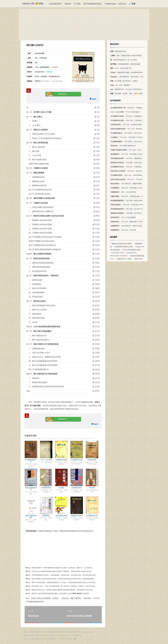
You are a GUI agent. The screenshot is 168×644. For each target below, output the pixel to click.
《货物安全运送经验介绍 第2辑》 (122, 244)
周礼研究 (92, 488)
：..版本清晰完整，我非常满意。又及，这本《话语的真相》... (135, 77)
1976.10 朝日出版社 (124, 112)
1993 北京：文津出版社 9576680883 (129, 205)
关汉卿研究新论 (46, 488)
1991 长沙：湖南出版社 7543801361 (128, 222)
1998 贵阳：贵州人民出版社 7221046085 (132, 163)
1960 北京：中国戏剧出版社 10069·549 (129, 196)
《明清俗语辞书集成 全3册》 (124, 247)
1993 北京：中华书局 (123, 230)
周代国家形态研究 (61, 516)
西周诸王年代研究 (77, 516)
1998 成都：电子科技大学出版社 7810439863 (133, 213)
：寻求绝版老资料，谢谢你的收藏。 (125, 64)
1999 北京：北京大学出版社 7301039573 (133, 171)
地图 (75, 639)
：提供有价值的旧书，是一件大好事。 (124, 60)
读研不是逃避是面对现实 (92, 4)
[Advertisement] (84, 25)
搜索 (134, 4)
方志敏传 (61, 488)
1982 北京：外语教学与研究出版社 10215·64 (132, 124)
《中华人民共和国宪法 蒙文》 (132, 250)
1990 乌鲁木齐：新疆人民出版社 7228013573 (131, 226)
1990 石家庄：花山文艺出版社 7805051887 (132, 141)
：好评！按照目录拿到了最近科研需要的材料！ (129, 56)
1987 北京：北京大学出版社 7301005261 (133, 150)
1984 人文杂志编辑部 (123, 217)
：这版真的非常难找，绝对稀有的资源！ (127, 72)
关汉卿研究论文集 (77, 460)
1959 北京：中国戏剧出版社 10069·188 (131, 116)
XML (71, 639)
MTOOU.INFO (45, 639)
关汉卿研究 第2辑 (61, 460)
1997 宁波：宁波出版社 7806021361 (128, 154)
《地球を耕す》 (139, 259)
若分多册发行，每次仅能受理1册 (52, 81)
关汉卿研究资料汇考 (31, 461)
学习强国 (77, 4)
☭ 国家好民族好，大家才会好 (115, 4)
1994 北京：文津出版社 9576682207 (128, 188)
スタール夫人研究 (46, 460)
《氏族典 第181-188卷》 (124, 259)
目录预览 (55, 67)
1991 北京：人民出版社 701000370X (127, 137)
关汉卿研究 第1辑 (92, 516)
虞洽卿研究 (46, 516)
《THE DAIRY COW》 (117, 253)
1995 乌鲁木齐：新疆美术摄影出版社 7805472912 (133, 184)
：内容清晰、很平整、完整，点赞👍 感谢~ (126, 93)
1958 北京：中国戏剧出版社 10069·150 (131, 167)
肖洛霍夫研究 (92, 460)
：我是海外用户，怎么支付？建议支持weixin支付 (128, 89)
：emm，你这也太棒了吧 (120, 68)
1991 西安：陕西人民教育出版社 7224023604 (133, 200)
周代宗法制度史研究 (31, 489)
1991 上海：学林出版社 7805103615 (131, 129)
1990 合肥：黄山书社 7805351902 (130, 209)
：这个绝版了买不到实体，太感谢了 (124, 81)
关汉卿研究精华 (77, 488)
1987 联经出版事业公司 (123, 146)
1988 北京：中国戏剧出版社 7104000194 (133, 108)
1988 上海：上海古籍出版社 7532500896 (131, 175)
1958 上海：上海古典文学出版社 (129, 120)
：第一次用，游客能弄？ (120, 85)
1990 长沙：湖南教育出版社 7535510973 (132, 158)
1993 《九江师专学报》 (123, 192)
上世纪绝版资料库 (55, 4)
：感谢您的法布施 (118, 51)
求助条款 (68, 4)
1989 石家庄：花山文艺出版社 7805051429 (132, 133)
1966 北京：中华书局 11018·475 (130, 179)
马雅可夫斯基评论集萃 (31, 516)
